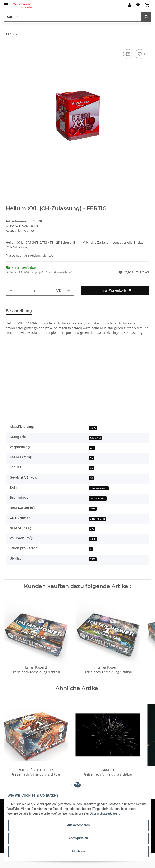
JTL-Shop (85, 862)
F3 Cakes (29, 231)
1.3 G (93, 428)
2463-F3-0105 (98, 519)
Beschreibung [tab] (19, 311)
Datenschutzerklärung (105, 813)
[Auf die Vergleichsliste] (128, 54)
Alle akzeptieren (78, 825)
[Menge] (34, 291)
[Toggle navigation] (6, 3)
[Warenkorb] (147, 5)
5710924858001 (99, 488)
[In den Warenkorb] (115, 290)
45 (91, 458)
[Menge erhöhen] (69, 291)
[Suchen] (72, 17)
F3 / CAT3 (95, 438)
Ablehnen (78, 851)
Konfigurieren (78, 838)
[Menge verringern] (11, 291)
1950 (93, 509)
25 (91, 468)
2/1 (92, 448)
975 (92, 529)
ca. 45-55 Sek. (98, 498)
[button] (130, 5)
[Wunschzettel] (138, 5)
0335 (93, 559)
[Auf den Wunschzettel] (140, 54)
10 (91, 478)
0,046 (93, 539)
